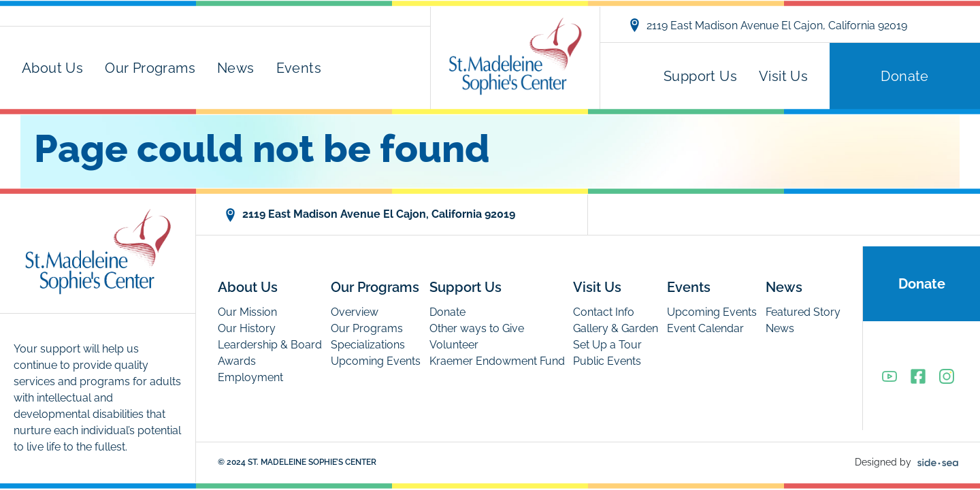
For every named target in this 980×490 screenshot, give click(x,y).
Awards (237, 361)
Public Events (607, 361)
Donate (904, 76)
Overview (355, 312)
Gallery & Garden (616, 328)
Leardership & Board (270, 345)
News (236, 68)
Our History (247, 328)
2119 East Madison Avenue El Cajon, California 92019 (767, 25)
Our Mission (247, 312)
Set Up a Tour (607, 345)
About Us (52, 68)
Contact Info (604, 312)
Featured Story (803, 312)
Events (299, 68)
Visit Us (783, 76)
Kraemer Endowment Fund (497, 361)
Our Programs (150, 68)
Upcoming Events (376, 361)
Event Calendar (705, 328)
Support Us (700, 76)
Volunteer (454, 345)
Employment (250, 377)
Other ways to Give (477, 328)
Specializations (368, 345)
